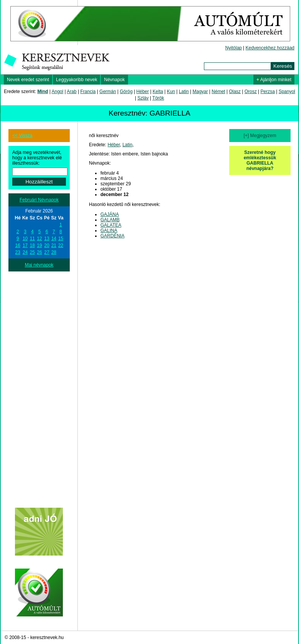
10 (25, 239)
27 (47, 252)
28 (54, 252)
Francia (88, 92)
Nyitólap (233, 48)
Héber (143, 92)
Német (218, 92)
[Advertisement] (39, 386)
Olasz (235, 92)
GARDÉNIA (113, 236)
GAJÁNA (110, 214)
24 (25, 252)
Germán (108, 92)
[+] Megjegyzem (260, 136)
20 (47, 245)
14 (54, 239)
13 (47, 239)
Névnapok (114, 80)
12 (39, 239)
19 (39, 245)
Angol (58, 92)
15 (61, 239)
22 (61, 245)
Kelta (158, 92)
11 (32, 239)
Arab (71, 92)
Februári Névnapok (39, 200)
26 (39, 252)
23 (18, 252)
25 (32, 252)
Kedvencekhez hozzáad (270, 48)
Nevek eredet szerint (28, 80)
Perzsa (267, 92)
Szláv (143, 98)
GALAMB (110, 220)
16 (18, 245)
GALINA (109, 230)
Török (158, 98)
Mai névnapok (39, 265)
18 (32, 245)
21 (54, 245)
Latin (184, 92)
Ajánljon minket (274, 80)
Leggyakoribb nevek (76, 80)
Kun (171, 92)
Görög (126, 92)
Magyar (200, 92)
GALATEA (111, 225)
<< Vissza (22, 136)
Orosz (251, 92)
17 (25, 245)
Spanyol (287, 92)
